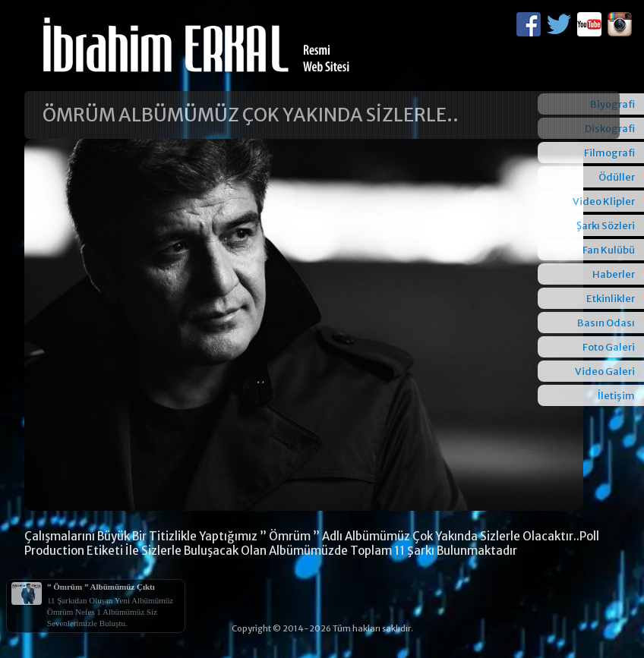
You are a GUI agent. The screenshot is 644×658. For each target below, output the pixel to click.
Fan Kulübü (609, 250)
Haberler (614, 274)
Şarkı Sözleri (606, 226)
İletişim (616, 396)
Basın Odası (606, 323)
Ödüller (617, 177)
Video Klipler (604, 201)
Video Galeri (605, 372)
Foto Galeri (609, 347)
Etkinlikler (611, 299)
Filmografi (609, 153)
